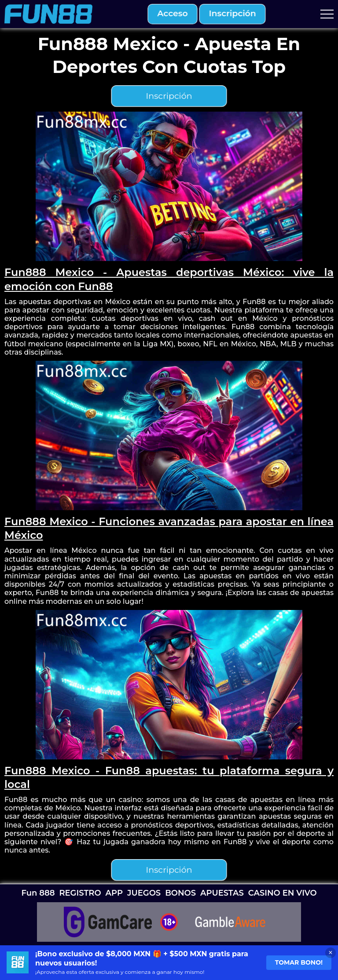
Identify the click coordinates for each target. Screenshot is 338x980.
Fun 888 (38, 893)
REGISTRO (80, 893)
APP (114, 893)
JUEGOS (144, 893)
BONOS (180, 893)
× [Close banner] (330, 953)
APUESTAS (222, 893)
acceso (172, 14)
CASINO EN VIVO (283, 893)
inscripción (233, 14)
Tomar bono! (299, 962)
